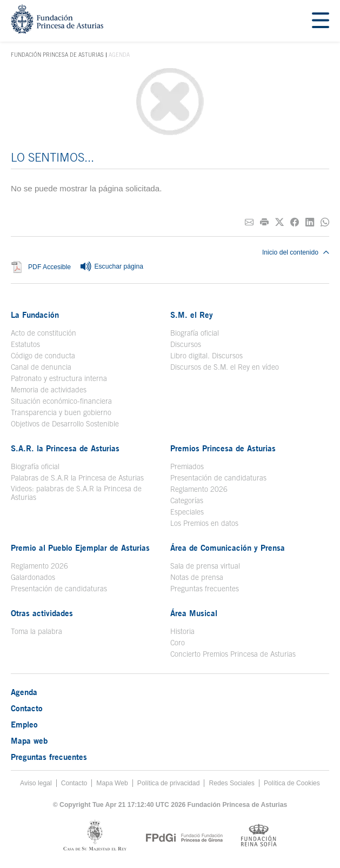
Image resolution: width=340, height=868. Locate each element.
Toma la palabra (36, 631)
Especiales (187, 512)
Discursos (186, 344)
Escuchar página (111, 267)
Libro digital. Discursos (206, 356)
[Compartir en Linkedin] (310, 222)
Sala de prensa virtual (205, 566)
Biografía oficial (195, 333)
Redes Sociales (231, 783)
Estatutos (25, 344)
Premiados (187, 466)
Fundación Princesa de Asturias (57, 55)
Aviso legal (36, 783)
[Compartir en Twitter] (279, 222)
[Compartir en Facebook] (295, 222)
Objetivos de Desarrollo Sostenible (65, 424)
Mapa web (29, 740)
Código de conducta (43, 356)
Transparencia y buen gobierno (61, 412)
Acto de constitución (44, 333)
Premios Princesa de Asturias (223, 448)
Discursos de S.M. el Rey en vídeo (225, 367)
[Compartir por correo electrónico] (249, 222)
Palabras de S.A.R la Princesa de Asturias (77, 478)
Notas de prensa (197, 577)
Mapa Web (112, 783)
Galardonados (33, 577)
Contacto (27, 708)
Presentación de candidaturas (218, 478)
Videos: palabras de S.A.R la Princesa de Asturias (76, 493)
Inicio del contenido (296, 252)
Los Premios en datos (204, 523)
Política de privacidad (169, 783)
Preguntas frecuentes (205, 589)
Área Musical (194, 613)
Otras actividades (42, 613)
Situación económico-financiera (61, 401)
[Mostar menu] (321, 21)
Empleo (24, 724)
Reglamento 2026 (199, 489)
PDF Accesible (49, 267)
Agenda (24, 692)
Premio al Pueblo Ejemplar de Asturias (80, 547)
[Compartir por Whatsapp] (325, 222)
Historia (182, 631)
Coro (178, 643)
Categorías (187, 500)
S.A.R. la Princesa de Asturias (65, 448)
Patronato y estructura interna (59, 378)
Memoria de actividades (49, 390)
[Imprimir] (264, 222)
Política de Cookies (292, 783)
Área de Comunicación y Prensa (228, 547)
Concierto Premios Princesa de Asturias (233, 654)
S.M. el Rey (192, 315)
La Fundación (35, 315)
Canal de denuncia (41, 367)
